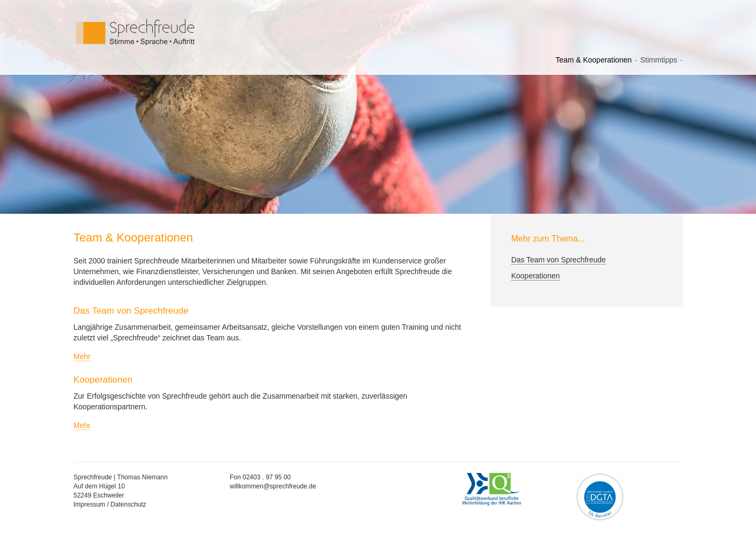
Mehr (82, 356)
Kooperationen (536, 276)
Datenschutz (128, 504)
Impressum (89, 504)
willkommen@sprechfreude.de (273, 486)
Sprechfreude (159, 32)
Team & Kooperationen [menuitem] (594, 60)
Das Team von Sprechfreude (559, 260)
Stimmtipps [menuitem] (658, 60)
